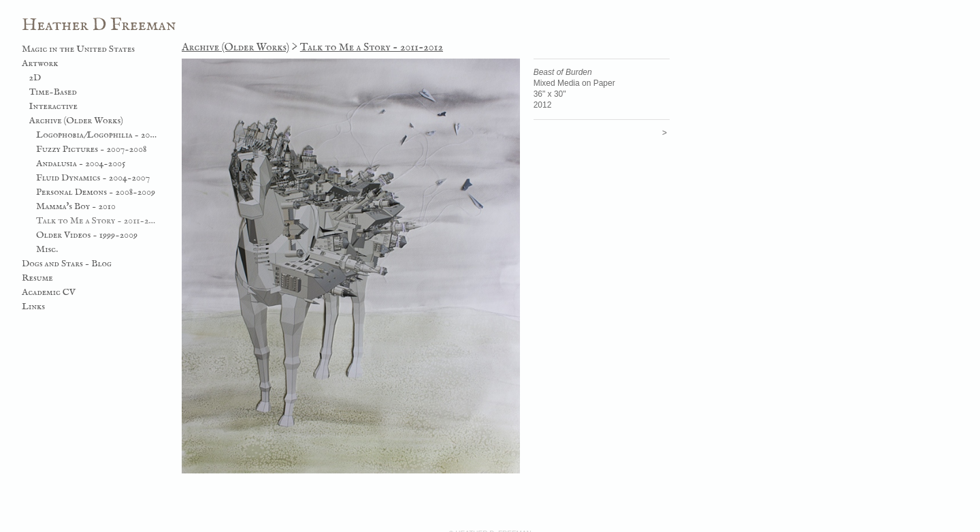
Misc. (47, 249)
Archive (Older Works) (76, 121)
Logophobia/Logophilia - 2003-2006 (97, 135)
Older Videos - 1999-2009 (87, 235)
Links (33, 307)
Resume (37, 278)
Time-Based (53, 92)
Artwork (40, 63)
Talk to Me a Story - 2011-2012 (97, 221)
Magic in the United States (78, 49)
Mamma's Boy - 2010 (76, 206)
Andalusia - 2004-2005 (81, 163)
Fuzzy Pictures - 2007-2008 (92, 149)
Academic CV (49, 292)
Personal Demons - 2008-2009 (96, 192)
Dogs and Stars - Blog (67, 264)
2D (35, 78)
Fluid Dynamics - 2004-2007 (93, 178)
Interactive (53, 106)
